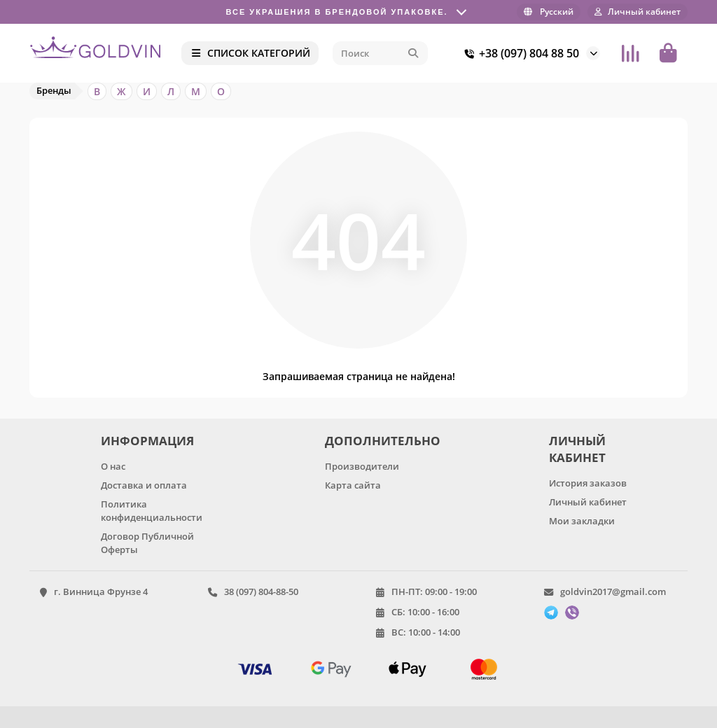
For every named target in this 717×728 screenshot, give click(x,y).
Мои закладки (582, 521)
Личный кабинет (588, 502)
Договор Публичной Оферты (147, 543)
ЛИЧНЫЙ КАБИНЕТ (577, 449)
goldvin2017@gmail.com (613, 591)
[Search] (380, 53)
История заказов (588, 483)
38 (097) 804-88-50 (261, 591)
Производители (362, 466)
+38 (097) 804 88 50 (519, 53)
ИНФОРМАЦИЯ (147, 441)
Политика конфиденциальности (152, 511)
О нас (113, 466)
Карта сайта (353, 485)
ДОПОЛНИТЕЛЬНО (380, 441)
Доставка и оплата (144, 485)
